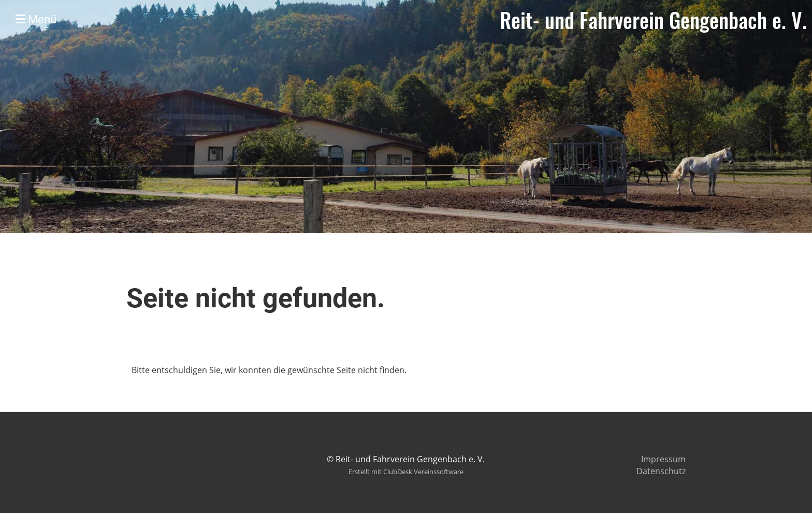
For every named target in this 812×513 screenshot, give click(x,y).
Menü (36, 19)
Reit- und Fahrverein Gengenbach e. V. (653, 20)
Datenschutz (661, 471)
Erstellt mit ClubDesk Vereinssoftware (406, 472)
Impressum (663, 459)
